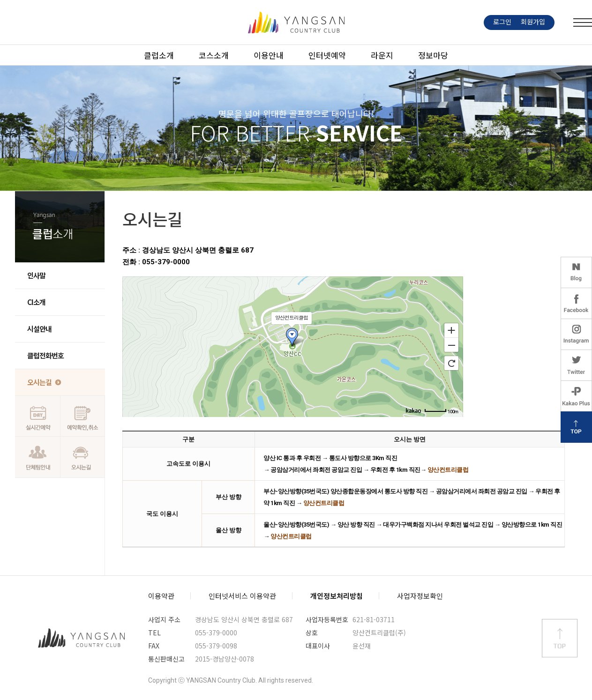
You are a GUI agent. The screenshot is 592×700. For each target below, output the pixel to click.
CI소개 (36, 302)
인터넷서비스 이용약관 (242, 596)
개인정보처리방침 (337, 596)
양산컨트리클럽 (82, 638)
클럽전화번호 (45, 355)
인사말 (36, 275)
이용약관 (161, 596)
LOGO (296, 22)
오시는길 (39, 382)
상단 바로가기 (560, 638)
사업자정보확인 (420, 596)
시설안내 (39, 329)
